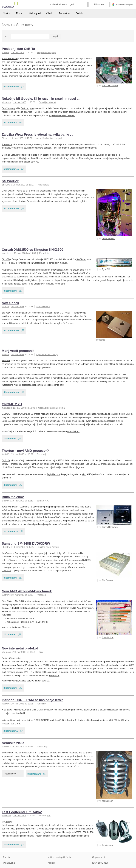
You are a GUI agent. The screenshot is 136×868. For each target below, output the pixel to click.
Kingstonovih (24, 263)
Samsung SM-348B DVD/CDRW (26, 543)
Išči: (7, 37)
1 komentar (10, 439)
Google (38, 112)
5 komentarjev (11, 87)
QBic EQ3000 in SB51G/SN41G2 (33, 521)
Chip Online (108, 637)
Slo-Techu (81, 259)
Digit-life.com (53, 474)
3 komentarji (10, 291)
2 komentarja (11, 531)
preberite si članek (80, 836)
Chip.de (25, 627)
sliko (84, 474)
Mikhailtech (107, 801)
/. (64, 385)
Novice (7, 13)
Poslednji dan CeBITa (18, 49)
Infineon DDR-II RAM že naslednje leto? (32, 700)
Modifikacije (43, 185)
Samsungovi (21, 553)
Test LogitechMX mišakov (22, 812)
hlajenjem (6, 69)
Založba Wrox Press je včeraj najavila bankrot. (38, 134)
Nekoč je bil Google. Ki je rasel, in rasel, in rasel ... (41, 99)
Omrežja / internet (47, 102)
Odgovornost (99, 857)
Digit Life (6, 460)
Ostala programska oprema (51, 408)
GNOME (6, 414)
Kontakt (51, 863)
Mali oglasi (35, 13)
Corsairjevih (39, 263)
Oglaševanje (9, 863)
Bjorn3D (106, 269)
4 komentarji (10, 122)
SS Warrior (10, 181)
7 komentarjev (11, 845)
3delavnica (7, 144)
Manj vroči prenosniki (19, 351)
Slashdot (6, 361)
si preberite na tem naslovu (62, 115)
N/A (47, 501)
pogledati (6, 571)
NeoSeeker (107, 580)
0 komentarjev (11, 392)
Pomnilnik (44, 253)
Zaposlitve (64, 13)
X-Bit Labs (7, 710)
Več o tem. (60, 284)
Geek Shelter (108, 239)
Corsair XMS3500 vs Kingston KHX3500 (32, 250)
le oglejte (82, 201)
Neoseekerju (28, 560)
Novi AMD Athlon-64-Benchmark (27, 591)
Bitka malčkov (13, 497)
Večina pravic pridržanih (59, 857)
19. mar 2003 (18, 53)
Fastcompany (27, 108)
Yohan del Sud (42, 681)
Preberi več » (10, 774)
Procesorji (41, 454)
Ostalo (79, 13)
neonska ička (23, 763)
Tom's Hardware (110, 86)
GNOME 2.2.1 (12, 404)
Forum (20, 13)
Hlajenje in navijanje (46, 53)
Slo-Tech (6, 313)
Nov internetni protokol (20, 648)
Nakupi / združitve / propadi (49, 138)
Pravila (6, 857)
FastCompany (9, 108)
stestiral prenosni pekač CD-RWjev (53, 313)
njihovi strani (73, 431)
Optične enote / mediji (47, 355)
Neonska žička (13, 743)
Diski (41, 652)
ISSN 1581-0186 (100, 863)
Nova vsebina (43, 307)
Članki (50, 13)
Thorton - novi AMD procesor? (25, 451)
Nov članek (10, 303)
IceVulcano (107, 845)
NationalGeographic (11, 658)
